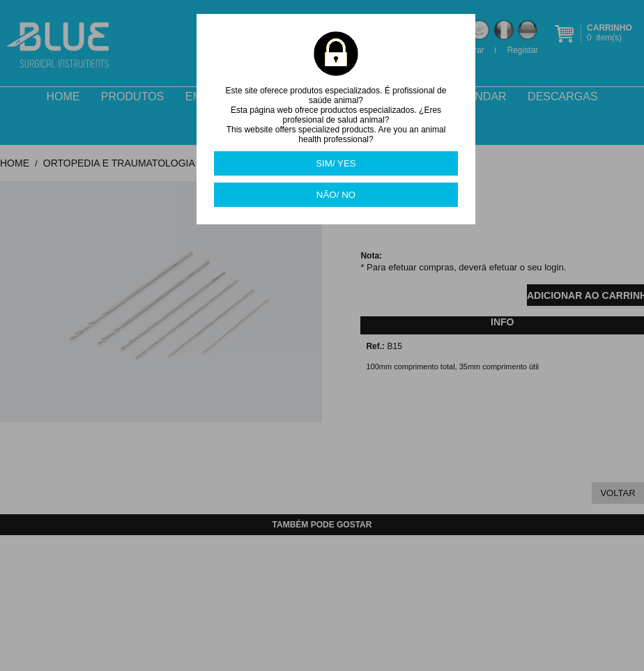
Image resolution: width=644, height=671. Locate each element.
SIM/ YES (336, 163)
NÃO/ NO (336, 195)
